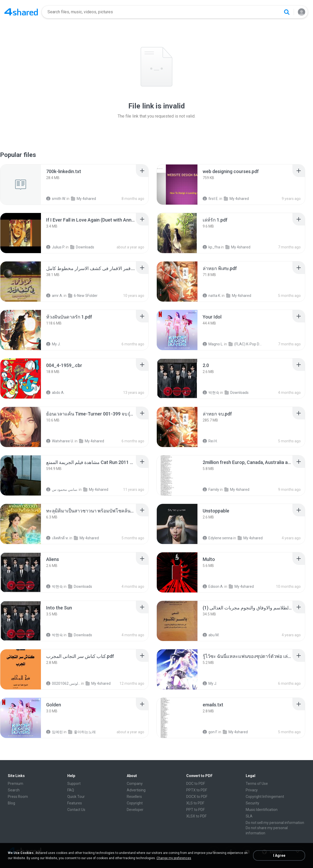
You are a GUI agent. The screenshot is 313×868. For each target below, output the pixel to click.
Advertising (136, 790)
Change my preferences (174, 858)
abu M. (211, 635)
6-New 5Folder (83, 296)
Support (74, 784)
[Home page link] (21, 12)
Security (252, 803)
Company (135, 784)
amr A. (55, 296)
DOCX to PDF (197, 797)
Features (75, 803)
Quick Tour (76, 797)
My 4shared (83, 199)
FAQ (71, 790)
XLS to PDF (195, 803)
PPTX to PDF (197, 790)
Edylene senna (218, 538)
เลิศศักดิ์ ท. (57, 538)
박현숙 (211, 393)
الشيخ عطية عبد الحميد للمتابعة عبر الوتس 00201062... (63, 683)
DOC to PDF (196, 784)
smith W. (56, 199)
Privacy (252, 790)
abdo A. (55, 393)
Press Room (18, 797)
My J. (53, 344)
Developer (135, 810)
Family (211, 490)
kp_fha (211, 247)
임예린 (55, 732)
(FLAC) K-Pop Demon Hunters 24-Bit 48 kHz (246, 344)
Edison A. (213, 586)
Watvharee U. (60, 441)
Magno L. (213, 344)
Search (14, 790)
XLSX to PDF (196, 816)
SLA (249, 816)
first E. (211, 199)
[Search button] (287, 12)
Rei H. (210, 441)
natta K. (212, 296)
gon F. (210, 732)
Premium (16, 784)
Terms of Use (257, 784)
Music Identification (262, 810)
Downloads (82, 247)
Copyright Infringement (265, 797)
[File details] (21, 185)
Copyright (135, 803)
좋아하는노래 (82, 732)
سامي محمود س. (62, 490)
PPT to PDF (195, 810)
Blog (11, 803)
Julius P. (56, 247)
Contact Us (76, 810)
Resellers (134, 797)
